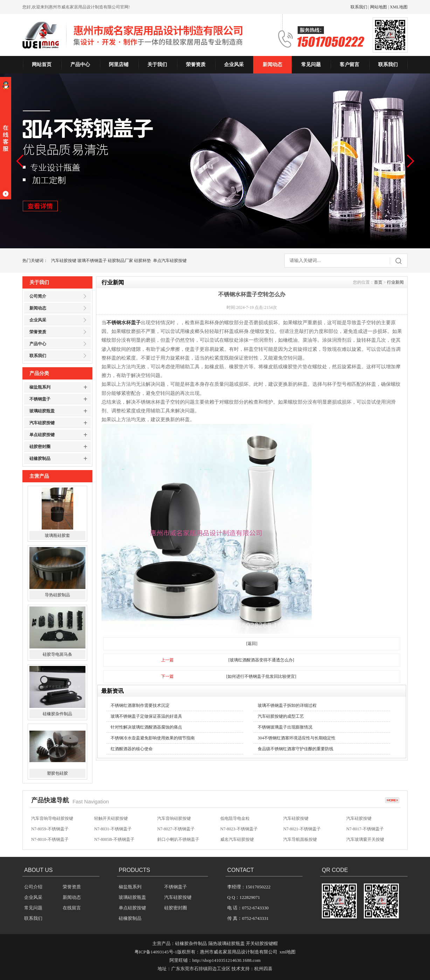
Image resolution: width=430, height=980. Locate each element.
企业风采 (234, 65)
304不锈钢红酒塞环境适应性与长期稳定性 (297, 738)
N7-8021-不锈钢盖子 (302, 836)
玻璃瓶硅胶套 (57, 574)
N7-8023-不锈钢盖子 (239, 836)
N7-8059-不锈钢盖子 (50, 836)
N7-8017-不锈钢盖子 (365, 836)
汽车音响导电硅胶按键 (52, 825)
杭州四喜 (263, 969)
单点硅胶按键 (42, 435)
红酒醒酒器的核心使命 (132, 749)
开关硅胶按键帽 (262, 943)
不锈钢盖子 (40, 399)
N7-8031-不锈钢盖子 (113, 836)
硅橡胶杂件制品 (57, 752)
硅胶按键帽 (168, 815)
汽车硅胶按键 (64, 261)
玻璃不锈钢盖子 (92, 261)
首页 (378, 282)
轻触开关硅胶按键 (111, 825)
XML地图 (399, 7)
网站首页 (42, 65)
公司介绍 (33, 887)
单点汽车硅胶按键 (170, 261)
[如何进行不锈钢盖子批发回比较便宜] (261, 676)
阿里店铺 (119, 65)
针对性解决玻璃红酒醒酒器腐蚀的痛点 (146, 727)
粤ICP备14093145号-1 (156, 952)
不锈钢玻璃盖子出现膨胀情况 (285, 727)
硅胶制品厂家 (120, 261)
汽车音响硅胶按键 (111, 815)
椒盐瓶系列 (40, 387)
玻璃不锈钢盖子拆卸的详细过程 (287, 705)
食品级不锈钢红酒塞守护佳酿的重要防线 (296, 749)
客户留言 (349, 65)
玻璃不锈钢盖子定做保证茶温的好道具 (146, 716)
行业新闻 (395, 282)
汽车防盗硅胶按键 (300, 815)
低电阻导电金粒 (235, 825)
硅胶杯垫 (143, 261)
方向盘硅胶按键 (46, 815)
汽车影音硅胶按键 (237, 815)
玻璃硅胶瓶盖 (42, 411)
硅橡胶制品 (40, 459)
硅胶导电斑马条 (57, 693)
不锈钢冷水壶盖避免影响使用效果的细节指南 (153, 738)
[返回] (252, 644)
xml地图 (287, 952)
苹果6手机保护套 (57, 514)
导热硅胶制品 (57, 633)
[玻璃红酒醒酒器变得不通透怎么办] (261, 660)
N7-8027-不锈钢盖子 (176, 836)
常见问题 (311, 65)
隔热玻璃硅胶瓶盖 (227, 943)
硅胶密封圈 (40, 447)
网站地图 (379, 7)
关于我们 (157, 65)
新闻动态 (272, 65)
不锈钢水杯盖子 (124, 323)
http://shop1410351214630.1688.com (226, 960)
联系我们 (359, 7)
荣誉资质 (196, 65)
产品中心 (80, 65)
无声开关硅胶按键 (363, 815)
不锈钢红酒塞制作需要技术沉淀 (140, 705)
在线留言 (72, 908)
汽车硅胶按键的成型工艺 (281, 716)
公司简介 (38, 296)
